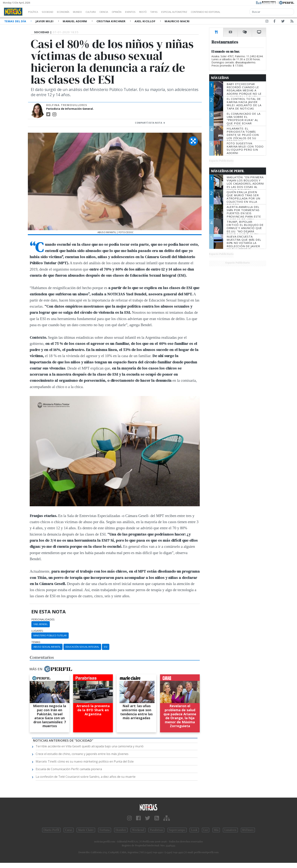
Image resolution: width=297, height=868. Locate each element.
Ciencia (117, 12)
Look (194, 830)
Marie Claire (86, 830)
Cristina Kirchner (111, 21)
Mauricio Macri (177, 21)
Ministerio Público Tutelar (50, 635)
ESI (106, 647)
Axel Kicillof (145, 21)
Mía (216, 830)
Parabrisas (156, 830)
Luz (206, 830)
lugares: (37, 631)
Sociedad (51, 12)
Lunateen (230, 830)
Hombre (121, 830)
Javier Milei (45, 21)
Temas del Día (16, 21)
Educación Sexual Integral (82, 647)
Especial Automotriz (199, 12)
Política (35, 12)
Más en (51, 669)
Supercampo (177, 830)
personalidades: (43, 619)
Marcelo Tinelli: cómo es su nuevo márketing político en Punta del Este (85, 761)
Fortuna (105, 830)
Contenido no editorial (237, 12)
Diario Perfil (51, 830)
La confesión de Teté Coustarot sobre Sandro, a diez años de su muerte (86, 777)
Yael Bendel (41, 624)
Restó (163, 12)
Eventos (148, 12)
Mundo (86, 12)
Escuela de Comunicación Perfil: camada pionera (69, 769)
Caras (69, 830)
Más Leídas (220, 78)
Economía (69, 12)
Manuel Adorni (75, 21)
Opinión (132, 12)
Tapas (175, 12)
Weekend (138, 830)
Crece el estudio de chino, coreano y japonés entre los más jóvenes (82, 754)
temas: (36, 642)
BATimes (248, 830)
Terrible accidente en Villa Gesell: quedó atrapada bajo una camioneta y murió (90, 746)
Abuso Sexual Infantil (47, 647)
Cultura (101, 12)
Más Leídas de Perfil (228, 171)
